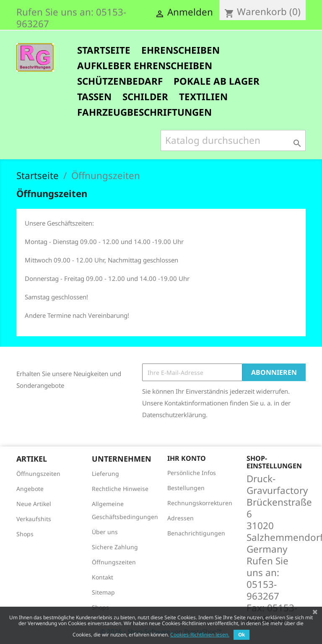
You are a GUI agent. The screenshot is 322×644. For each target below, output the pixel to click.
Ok (241, 635)
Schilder (145, 97)
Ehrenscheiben (180, 50)
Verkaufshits (34, 519)
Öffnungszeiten (38, 474)
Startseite (104, 50)
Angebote (30, 489)
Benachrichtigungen (196, 533)
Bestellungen (186, 488)
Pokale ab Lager (217, 81)
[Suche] (233, 140)
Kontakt (103, 577)
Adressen (180, 518)
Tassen (94, 97)
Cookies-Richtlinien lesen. (200, 635)
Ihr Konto (187, 458)
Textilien (203, 97)
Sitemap (103, 592)
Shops (25, 534)
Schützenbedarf (120, 81)
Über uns (105, 532)
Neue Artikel (34, 504)
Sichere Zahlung (115, 547)
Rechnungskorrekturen (200, 503)
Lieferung (105, 474)
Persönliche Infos (192, 473)
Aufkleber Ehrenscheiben (145, 66)
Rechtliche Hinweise (120, 489)
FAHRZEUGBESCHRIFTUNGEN (144, 112)
